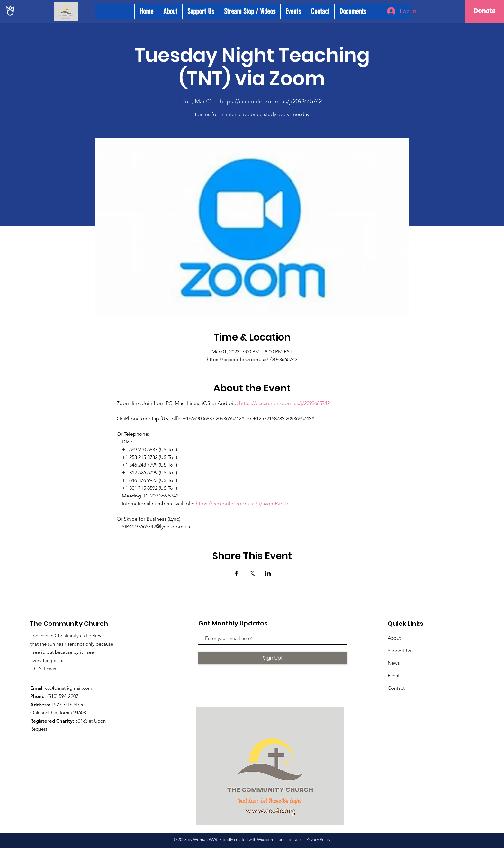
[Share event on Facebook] (236, 573)
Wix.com (265, 839)
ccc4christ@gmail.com (69, 688)
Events (395, 675)
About (394, 638)
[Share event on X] (252, 573)
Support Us (399, 650)
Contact (396, 688)
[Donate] (484, 11)
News (394, 663)
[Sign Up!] (273, 658)
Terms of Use (289, 839)
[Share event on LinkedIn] (268, 573)
